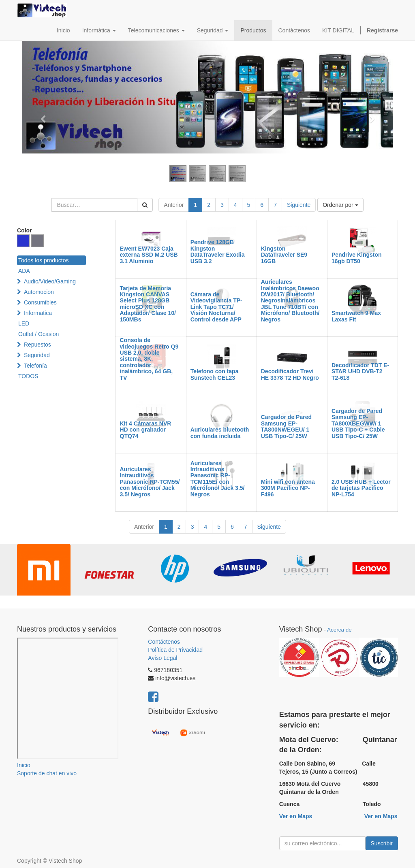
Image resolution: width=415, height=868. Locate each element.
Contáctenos (164, 642)
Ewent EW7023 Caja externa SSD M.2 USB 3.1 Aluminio (149, 255)
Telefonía (35, 366)
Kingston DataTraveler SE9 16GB (284, 255)
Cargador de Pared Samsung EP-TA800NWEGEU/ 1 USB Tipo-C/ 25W (286, 426)
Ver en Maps (296, 816)
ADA (24, 271)
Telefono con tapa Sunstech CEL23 (215, 374)
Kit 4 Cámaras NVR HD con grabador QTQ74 (146, 430)
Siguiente (299, 205)
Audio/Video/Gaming (50, 281)
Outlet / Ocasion (39, 334)
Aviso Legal (163, 658)
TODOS (28, 376)
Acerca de (339, 630)
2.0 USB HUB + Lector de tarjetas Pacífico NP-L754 (361, 488)
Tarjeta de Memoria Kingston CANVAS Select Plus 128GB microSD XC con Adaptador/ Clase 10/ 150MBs (148, 304)
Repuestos (37, 345)
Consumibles (40, 302)
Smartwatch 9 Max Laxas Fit (356, 316)
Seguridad (37, 355)
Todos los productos (44, 260)
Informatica (38, 313)
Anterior (174, 205)
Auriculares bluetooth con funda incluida (220, 433)
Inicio (24, 765)
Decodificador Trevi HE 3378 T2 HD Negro (290, 374)
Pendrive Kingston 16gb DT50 (357, 258)
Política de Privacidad (175, 650)
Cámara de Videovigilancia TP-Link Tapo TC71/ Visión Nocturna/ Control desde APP (216, 307)
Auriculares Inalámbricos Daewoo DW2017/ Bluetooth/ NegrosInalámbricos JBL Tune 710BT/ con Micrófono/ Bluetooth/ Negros (290, 300)
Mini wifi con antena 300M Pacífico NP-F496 (288, 488)
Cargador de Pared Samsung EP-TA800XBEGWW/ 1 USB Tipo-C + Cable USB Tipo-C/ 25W (358, 423)
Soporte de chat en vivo (47, 773)
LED (24, 323)
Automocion (39, 292)
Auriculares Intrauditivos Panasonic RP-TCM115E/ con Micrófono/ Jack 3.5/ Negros (218, 479)
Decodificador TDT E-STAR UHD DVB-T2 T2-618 (360, 371)
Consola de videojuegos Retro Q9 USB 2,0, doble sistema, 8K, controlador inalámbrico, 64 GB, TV (149, 359)
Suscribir (382, 843)
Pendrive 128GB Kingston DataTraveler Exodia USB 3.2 (218, 251)
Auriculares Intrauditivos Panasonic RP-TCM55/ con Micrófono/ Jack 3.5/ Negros (150, 482)
